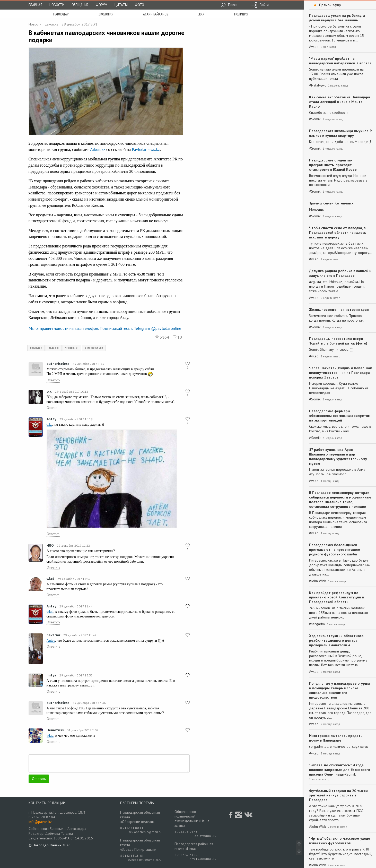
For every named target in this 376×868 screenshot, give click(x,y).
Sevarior (53, 635)
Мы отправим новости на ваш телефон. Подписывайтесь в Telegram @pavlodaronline (105, 328)
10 (177, 337)
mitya (51, 675)
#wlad (314, 47)
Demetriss (55, 730)
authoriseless (58, 364)
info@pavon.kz (40, 822)
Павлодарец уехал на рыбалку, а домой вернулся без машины (337, 18)
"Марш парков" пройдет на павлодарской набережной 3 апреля (340, 61)
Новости (57, 5)
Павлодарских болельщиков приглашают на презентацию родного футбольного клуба (335, 549)
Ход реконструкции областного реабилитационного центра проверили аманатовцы (336, 640)
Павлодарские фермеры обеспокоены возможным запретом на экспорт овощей (340, 416)
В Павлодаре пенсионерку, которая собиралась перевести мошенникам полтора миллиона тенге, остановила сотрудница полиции (340, 500)
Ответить (53, 380)
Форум (102, 5)
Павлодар (61, 14)
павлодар (36, 348)
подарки (54, 348)
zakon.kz (52, 24)
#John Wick (317, 581)
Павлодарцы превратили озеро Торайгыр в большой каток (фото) (338, 341)
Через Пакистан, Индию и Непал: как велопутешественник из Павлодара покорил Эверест (340, 373)
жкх (201, 14)
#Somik (315, 119)
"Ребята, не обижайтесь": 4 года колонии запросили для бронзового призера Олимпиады (340, 770)
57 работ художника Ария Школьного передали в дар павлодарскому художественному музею (338, 457)
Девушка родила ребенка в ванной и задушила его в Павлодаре (340, 273)
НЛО (50, 545)
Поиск (229, 5)
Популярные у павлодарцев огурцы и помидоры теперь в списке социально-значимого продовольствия (339, 690)
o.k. (49, 391)
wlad (50, 579)
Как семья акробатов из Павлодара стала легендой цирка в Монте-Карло (340, 102)
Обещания (80, 5)
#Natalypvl (317, 85)
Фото (139, 5)
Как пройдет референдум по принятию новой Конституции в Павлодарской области (336, 597)
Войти (260, 5)
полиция (241, 14)
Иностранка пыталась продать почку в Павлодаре (336, 738)
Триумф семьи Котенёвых (331, 203)
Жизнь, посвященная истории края (339, 310)
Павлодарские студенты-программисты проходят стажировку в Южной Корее (333, 165)
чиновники (72, 348)
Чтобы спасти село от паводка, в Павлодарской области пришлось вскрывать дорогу (338, 233)
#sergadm (317, 624)
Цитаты (121, 5)
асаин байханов (156, 14)
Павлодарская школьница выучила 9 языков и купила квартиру (340, 133)
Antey (51, 419)
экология (106, 14)
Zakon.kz (97, 149)
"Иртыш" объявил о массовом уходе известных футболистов (340, 841)
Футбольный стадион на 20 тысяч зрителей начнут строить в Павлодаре (338, 795)
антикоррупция (94, 348)
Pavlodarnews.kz (146, 149)
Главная (35, 5)
